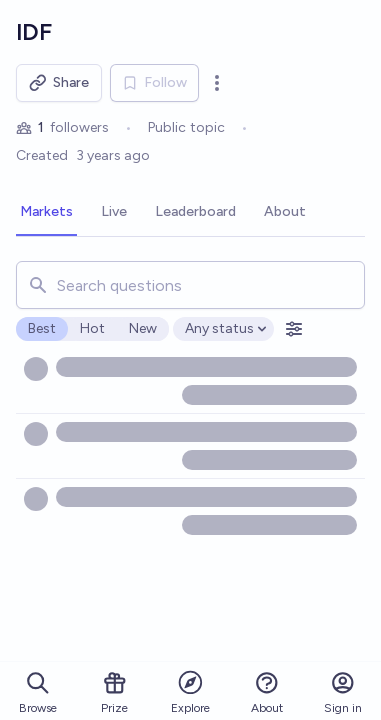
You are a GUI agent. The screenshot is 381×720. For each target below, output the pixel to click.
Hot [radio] (92, 328)
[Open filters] (294, 329)
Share (59, 83)
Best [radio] (42, 328)
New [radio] (143, 328)
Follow (154, 82)
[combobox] (190, 285)
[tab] (46, 213)
